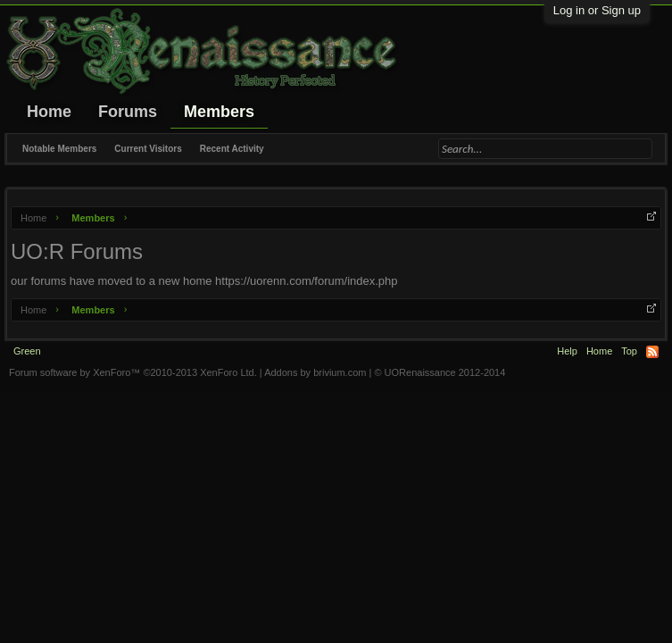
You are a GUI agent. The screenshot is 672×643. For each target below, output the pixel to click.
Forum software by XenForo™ (133, 372)
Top (629, 351)
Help (567, 351)
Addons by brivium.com (315, 372)
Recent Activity (232, 149)
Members (219, 112)
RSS (652, 352)
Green (27, 351)
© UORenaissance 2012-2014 (440, 372)
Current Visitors (148, 149)
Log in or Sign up (597, 10)
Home (49, 112)
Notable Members (59, 149)
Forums (128, 112)
